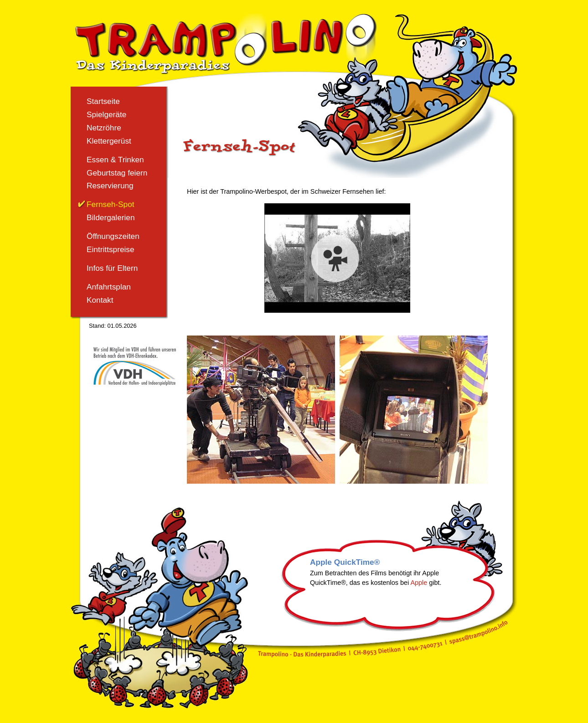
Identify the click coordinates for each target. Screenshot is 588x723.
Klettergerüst (109, 141)
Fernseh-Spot (111, 204)
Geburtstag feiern (117, 173)
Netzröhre (104, 128)
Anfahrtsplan (109, 287)
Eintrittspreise (111, 249)
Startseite (103, 101)
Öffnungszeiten (113, 236)
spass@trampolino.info (480, 632)
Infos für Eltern (112, 268)
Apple (419, 583)
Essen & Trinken (115, 160)
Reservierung (110, 186)
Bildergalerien (111, 217)
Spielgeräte (106, 114)
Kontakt (100, 300)
